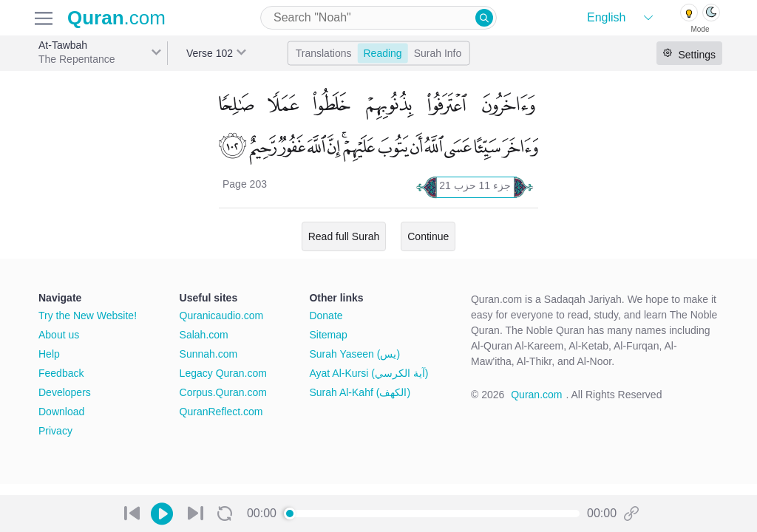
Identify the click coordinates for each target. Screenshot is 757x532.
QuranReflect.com (221, 412)
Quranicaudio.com (222, 316)
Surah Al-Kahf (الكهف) (360, 392)
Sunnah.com (209, 354)
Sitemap (328, 335)
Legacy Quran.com (223, 373)
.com (116, 18)
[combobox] (378, 18)
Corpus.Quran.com (223, 392)
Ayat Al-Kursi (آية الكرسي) (369, 373)
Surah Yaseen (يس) (354, 354)
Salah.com (204, 335)
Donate (326, 316)
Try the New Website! (88, 316)
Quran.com (536, 395)
